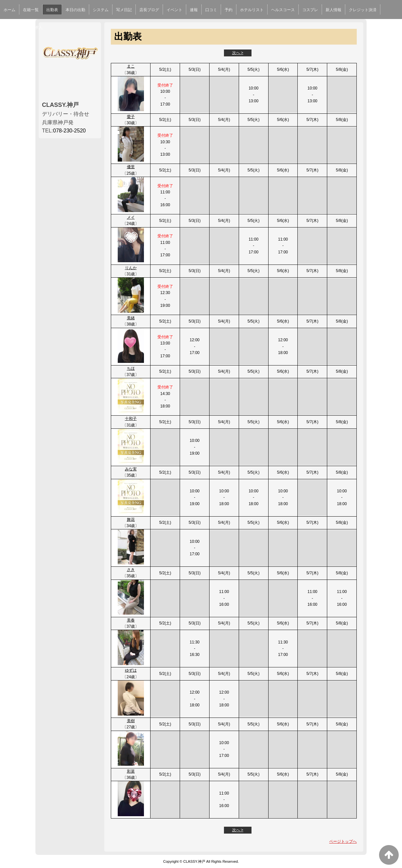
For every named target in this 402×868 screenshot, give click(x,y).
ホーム (10, 10)
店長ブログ (149, 10)
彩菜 (131, 771)
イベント (174, 10)
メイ (131, 217)
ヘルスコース (283, 10)
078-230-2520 (70, 131)
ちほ (131, 368)
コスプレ (310, 10)
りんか (131, 268)
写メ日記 (124, 10)
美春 (131, 620)
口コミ (211, 10)
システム (101, 10)
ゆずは (131, 670)
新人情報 (333, 10)
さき (131, 570)
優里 (131, 167)
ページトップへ (343, 841)
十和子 (131, 419)
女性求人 (11, 28)
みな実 (131, 469)
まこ (131, 66)
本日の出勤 (75, 10)
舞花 (131, 520)
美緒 (131, 318)
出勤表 (52, 10)
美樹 (131, 721)
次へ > (238, 53)
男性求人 (35, 28)
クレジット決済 (363, 10)
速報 (194, 10)
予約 (229, 10)
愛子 (131, 117)
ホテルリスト (252, 10)
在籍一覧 (31, 10)
